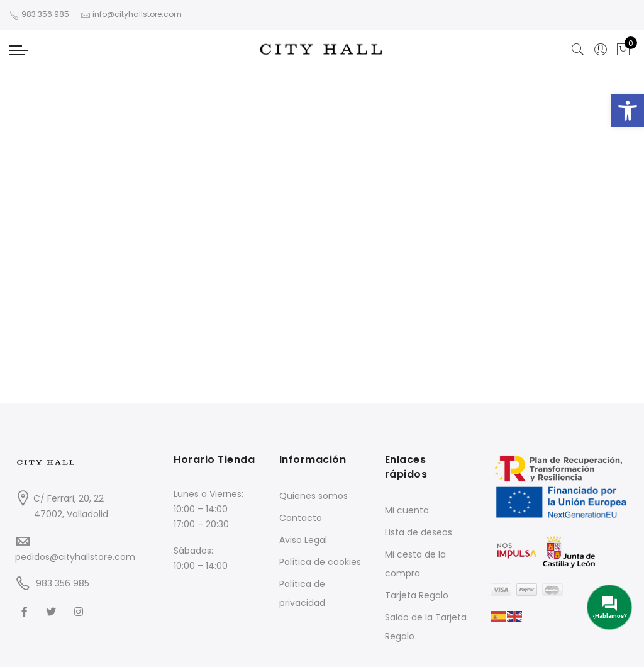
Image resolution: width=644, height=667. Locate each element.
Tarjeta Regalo (417, 595)
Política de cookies (320, 562)
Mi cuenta (407, 510)
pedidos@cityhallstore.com (75, 557)
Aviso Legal (303, 540)
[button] (628, 111)
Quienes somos (314, 496)
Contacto (301, 518)
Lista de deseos (419, 532)
